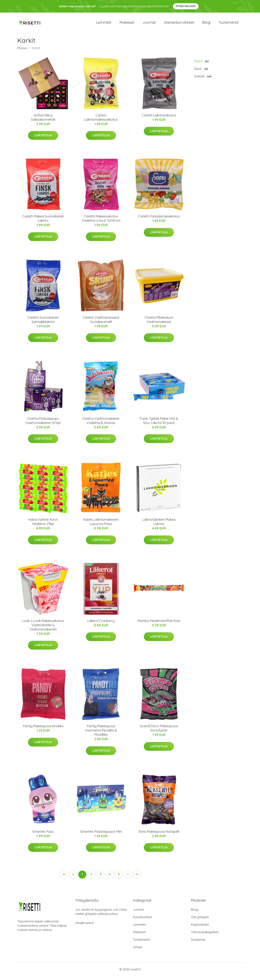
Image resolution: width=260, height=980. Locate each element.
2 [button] (91, 877)
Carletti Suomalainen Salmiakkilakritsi (43, 323)
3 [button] (101, 877)
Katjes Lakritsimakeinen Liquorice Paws (101, 525)
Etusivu (22, 51)
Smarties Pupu (43, 835)
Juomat (149, 24)
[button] (128, 878)
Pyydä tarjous (186, 6)
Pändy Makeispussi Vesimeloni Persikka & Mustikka (101, 734)
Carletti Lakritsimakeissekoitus (101, 121)
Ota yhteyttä (200, 921)
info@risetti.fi (84, 927)
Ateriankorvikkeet (179, 24)
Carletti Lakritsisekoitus (159, 119)
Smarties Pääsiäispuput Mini (101, 835)
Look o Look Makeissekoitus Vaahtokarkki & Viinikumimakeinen (43, 628)
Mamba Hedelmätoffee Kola (159, 624)
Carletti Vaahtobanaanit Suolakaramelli (101, 323)
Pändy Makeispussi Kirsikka (43, 729)
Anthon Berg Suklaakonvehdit (43, 121)
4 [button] (110, 877)
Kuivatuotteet (143, 921)
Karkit (202, 65)
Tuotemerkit (229, 24)
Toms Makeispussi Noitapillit (159, 835)
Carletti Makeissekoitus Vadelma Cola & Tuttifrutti (101, 222)
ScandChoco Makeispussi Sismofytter (159, 732)
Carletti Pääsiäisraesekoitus (159, 220)
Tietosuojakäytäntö (205, 936)
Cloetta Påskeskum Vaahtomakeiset (159, 323)
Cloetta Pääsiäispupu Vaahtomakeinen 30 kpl (43, 424)
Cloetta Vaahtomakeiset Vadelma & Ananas (101, 424)
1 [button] (82, 877)
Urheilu (138, 951)
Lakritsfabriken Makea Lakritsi (159, 525)
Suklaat (203, 80)
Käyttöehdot (200, 928)
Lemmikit (104, 24)
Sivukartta (198, 943)
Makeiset (127, 24)
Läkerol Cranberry (101, 624)
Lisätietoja (43, 139)
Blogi (206, 24)
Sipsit (201, 72)
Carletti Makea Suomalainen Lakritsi (43, 222)
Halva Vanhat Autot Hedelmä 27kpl (43, 525)
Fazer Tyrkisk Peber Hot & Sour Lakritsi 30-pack (159, 424)
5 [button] (119, 877)
